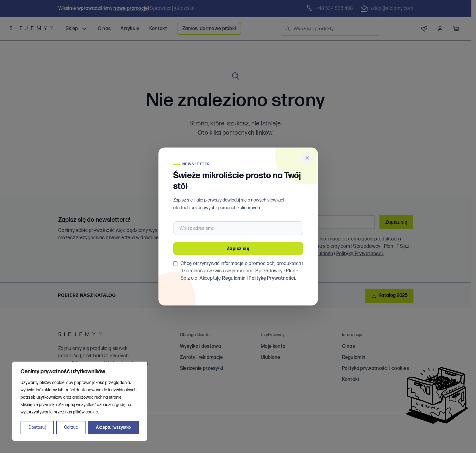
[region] (80, 401)
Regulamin (234, 278)
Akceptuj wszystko (113, 427)
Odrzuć (71, 427)
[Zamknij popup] (307, 158)
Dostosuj (37, 427)
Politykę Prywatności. (272, 278)
